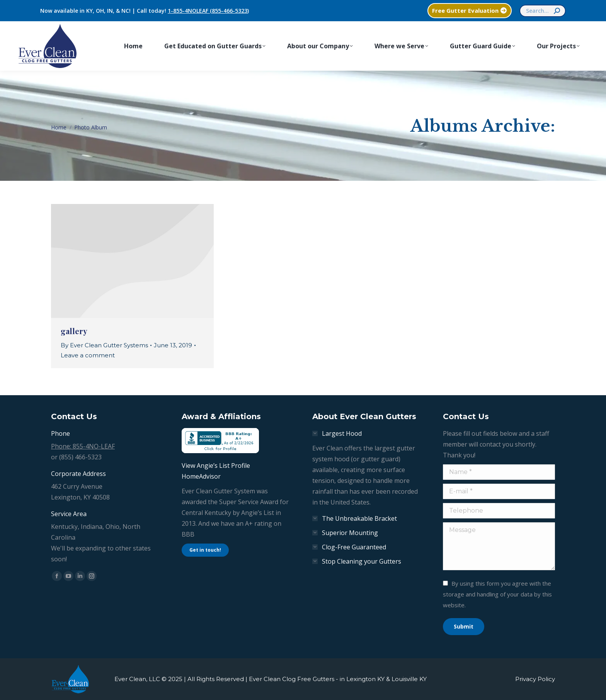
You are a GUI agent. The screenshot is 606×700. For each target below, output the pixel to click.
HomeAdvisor (201, 476)
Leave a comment (88, 355)
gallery (74, 331)
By (104, 345)
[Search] (543, 11)
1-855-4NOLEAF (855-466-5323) (208, 11)
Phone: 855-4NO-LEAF (83, 446)
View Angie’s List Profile (216, 466)
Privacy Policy (535, 679)
